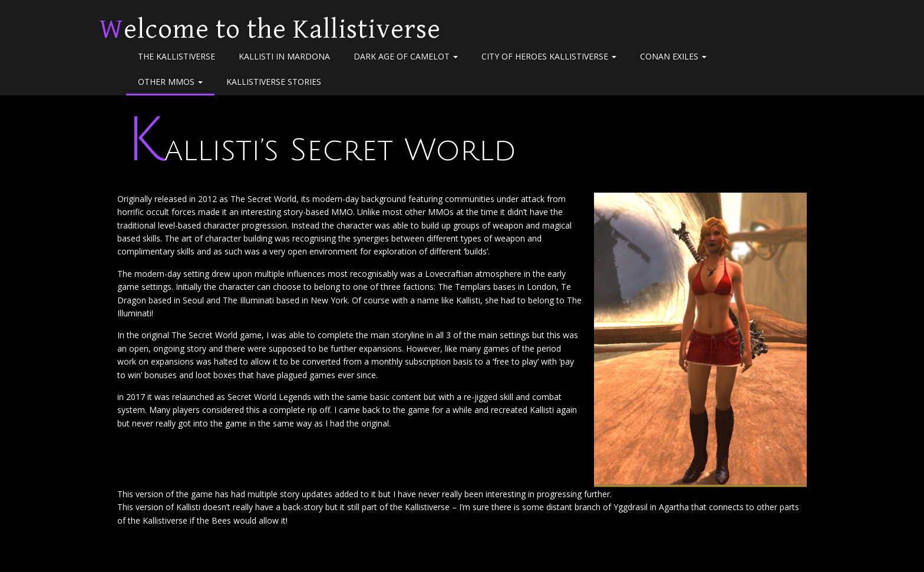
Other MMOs (170, 82)
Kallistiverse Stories (274, 82)
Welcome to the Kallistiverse (270, 29)
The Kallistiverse (176, 56)
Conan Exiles (673, 56)
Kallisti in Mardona (284, 56)
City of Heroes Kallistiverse (549, 56)
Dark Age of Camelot (406, 56)
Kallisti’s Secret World (321, 151)
